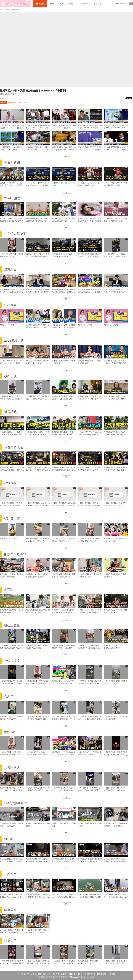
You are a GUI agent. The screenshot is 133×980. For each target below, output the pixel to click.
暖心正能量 (12, 625)
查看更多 (4, 98)
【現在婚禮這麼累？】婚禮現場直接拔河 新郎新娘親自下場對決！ (64, 719)
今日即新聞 (12, 163)
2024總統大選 (14, 341)
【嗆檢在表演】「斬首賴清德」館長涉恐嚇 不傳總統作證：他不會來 (38, 683)
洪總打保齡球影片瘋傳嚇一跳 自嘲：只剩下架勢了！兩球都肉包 (12, 185)
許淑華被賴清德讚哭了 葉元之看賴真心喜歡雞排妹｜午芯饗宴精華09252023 (38, 328)
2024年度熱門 (14, 198)
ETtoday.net (74, 977)
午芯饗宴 (10, 305)
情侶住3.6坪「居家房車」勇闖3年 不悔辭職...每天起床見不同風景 (115, 897)
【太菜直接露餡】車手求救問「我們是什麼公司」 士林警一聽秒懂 (12, 683)
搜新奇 (9, 696)
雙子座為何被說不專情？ (9, 539)
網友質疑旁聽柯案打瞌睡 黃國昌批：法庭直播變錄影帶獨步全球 (38, 256)
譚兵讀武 (10, 412)
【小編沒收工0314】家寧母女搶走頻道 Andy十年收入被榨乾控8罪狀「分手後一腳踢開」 (90, 506)
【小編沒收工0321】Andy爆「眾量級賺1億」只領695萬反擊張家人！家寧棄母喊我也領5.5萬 (38, 506)
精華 (25, 102)
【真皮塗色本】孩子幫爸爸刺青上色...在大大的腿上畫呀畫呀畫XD (64, 963)
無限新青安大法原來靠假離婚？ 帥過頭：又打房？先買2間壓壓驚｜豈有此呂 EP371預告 (38, 292)
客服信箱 (72, 974)
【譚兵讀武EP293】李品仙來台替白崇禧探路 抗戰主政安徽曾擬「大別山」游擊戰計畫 (90, 434)
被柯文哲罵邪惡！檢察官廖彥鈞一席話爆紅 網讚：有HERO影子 (90, 256)
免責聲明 (111, 974)
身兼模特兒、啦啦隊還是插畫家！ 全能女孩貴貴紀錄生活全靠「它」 (64, 612)
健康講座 (98, 4)
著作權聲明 (102, 974)
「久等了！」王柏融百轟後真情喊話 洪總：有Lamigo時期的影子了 (38, 185)
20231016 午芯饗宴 (7, 325)
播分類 (41, 4)
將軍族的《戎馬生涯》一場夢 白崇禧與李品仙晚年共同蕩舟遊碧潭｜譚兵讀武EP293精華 (64, 434)
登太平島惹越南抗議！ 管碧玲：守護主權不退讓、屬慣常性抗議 (116, 399)
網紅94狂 (11, 732)
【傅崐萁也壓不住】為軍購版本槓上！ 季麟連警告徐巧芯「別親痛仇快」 (38, 399)
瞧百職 (9, 590)
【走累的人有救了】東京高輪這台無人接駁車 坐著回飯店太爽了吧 (64, 790)
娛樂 (61, 4)
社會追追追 (12, 661)
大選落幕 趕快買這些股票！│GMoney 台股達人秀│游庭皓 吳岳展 (116, 363)
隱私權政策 (91, 974)
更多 (67, 157)
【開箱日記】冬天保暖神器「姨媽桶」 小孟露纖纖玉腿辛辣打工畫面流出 (90, 719)
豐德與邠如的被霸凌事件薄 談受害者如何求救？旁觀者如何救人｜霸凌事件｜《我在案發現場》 (116, 470)
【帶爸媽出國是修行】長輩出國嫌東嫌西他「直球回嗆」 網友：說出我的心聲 (38, 790)
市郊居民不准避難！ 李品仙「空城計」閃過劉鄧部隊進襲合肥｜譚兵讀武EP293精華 (12, 434)
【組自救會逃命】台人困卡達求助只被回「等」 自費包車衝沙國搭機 (116, 790)
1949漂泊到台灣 (15, 803)
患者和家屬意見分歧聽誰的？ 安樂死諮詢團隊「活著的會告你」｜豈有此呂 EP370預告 (116, 292)
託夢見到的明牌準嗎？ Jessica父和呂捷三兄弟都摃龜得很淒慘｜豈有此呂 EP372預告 (12, 292)
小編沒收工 (12, 483)
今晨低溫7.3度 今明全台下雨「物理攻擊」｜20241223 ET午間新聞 (116, 128)
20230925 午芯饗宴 (85, 325)
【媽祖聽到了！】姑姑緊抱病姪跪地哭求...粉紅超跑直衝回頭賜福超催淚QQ (90, 648)
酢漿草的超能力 (15, 554)
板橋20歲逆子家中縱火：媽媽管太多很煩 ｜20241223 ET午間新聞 (38, 150)
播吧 (16, 4)
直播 (20, 102)
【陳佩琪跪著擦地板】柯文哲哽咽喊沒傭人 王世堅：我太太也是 (12, 256)
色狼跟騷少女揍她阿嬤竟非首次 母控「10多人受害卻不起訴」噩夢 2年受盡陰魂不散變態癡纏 (64, 683)
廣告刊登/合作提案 (59, 974)
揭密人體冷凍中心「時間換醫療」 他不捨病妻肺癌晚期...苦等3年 (63, 897)
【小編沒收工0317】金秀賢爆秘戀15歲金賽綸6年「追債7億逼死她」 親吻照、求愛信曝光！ (64, 506)
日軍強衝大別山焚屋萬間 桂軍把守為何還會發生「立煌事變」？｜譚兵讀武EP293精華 (38, 434)
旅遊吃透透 (12, 768)
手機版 (21, 974)
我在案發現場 (14, 447)
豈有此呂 (10, 269)
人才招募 (38, 974)
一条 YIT (10, 874)
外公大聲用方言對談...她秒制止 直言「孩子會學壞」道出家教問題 (12, 861)
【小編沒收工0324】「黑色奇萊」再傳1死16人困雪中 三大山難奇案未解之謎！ (12, 506)
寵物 (71, 4)
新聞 (52, 4)
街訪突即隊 (12, 518)
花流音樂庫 (83, 4)
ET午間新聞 (15, 9)
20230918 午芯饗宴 (111, 325)
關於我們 (47, 974)
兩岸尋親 (10, 910)
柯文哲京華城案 (15, 234)
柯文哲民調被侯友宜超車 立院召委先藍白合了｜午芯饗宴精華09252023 (64, 328)
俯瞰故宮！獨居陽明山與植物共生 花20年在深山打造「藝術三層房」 (38, 897)
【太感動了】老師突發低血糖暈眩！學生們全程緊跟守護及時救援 (12, 648)
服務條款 (81, 974)
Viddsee (10, 839)
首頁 (2, 9)
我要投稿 (29, 974)
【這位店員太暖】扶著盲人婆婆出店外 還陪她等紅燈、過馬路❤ (116, 963)
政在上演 (10, 376)
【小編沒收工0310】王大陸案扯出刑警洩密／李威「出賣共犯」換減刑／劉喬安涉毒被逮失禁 (116, 506)
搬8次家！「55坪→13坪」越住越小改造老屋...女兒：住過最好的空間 (11, 897)
